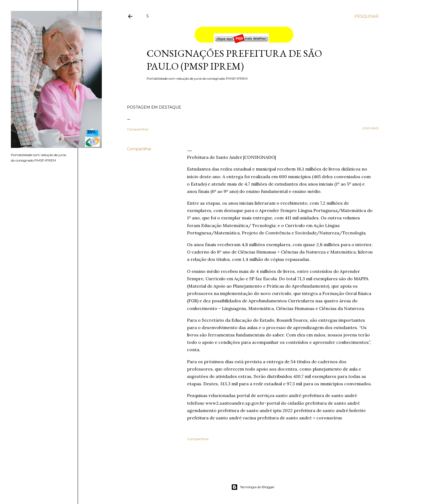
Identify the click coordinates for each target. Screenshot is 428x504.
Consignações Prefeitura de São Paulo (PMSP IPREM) (234, 60)
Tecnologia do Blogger (253, 487)
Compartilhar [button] (138, 129)
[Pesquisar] (367, 16)
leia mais (370, 128)
